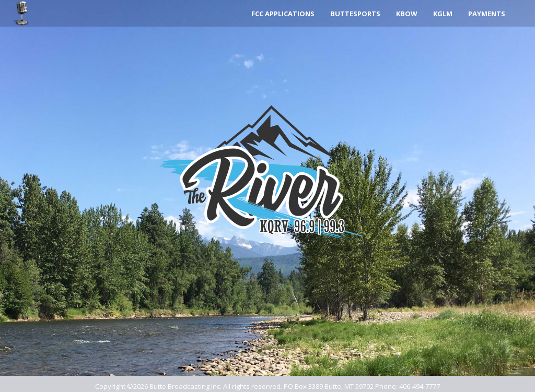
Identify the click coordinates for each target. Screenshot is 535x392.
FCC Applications (283, 14)
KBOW (407, 14)
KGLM (443, 14)
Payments (487, 14)
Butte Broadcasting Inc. (185, 386)
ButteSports (355, 14)
